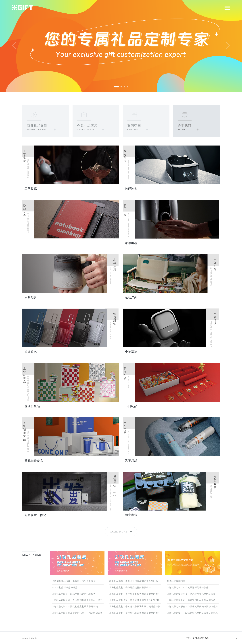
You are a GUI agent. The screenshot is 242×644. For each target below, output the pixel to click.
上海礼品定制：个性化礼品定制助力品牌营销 (75, 607)
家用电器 (131, 243)
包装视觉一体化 (35, 515)
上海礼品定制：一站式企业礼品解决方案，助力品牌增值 (192, 614)
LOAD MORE (119, 532)
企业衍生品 (32, 406)
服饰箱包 (31, 352)
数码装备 (131, 189)
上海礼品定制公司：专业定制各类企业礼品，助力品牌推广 (77, 601)
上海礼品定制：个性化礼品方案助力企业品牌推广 (135, 613)
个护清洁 (131, 352)
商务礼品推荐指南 (176, 581)
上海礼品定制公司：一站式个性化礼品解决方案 (191, 594)
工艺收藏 (31, 189)
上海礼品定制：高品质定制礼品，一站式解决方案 (77, 613)
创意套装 (131, 515)
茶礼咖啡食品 (34, 461)
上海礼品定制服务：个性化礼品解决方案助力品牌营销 (192, 608)
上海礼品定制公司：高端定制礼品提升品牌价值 (191, 600)
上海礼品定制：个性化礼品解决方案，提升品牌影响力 (135, 608)
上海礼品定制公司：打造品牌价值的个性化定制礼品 (135, 601)
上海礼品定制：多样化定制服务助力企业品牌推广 (135, 594)
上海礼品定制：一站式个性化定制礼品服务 (74, 594)
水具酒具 (31, 297)
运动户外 (131, 297)
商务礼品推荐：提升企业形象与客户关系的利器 (134, 581)
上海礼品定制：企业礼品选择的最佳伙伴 (130, 588)
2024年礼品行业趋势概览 (65, 588)
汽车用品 (131, 461)
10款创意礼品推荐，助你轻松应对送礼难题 (74, 581)
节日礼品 (131, 406)
